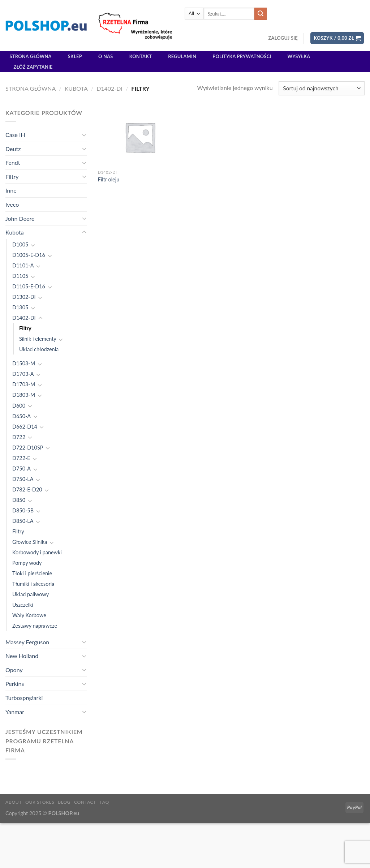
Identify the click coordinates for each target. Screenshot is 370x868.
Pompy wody (27, 563)
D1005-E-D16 (29, 255)
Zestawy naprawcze (35, 626)
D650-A (21, 416)
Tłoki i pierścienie (32, 573)
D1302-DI (24, 297)
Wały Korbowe (29, 615)
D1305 (20, 307)
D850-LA (23, 521)
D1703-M (24, 384)
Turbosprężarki (24, 698)
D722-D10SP (28, 448)
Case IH (15, 135)
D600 (19, 406)
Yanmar (15, 712)
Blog (64, 802)
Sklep (75, 56)
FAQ (104, 802)
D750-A (21, 469)
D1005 (20, 244)
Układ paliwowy (31, 594)
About (14, 802)
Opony (14, 670)
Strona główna (31, 56)
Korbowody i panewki (37, 552)
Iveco (12, 204)
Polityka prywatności (242, 56)
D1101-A (23, 265)
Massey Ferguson (27, 642)
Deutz (13, 149)
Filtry (12, 177)
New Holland (22, 656)
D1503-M (24, 363)
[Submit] (261, 14)
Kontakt (141, 56)
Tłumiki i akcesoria (33, 584)
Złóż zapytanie (33, 67)
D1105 (20, 276)
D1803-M (24, 395)
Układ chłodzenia (39, 349)
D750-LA (23, 479)
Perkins (15, 684)
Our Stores (40, 802)
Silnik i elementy (38, 339)
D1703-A (23, 374)
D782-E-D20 (27, 489)
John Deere (20, 218)
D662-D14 (25, 427)
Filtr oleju (109, 179)
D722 (19, 437)
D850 (19, 500)
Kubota (76, 88)
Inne (11, 190)
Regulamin (182, 56)
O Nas (106, 56)
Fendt (13, 162)
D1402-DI (109, 88)
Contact (85, 802)
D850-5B (23, 510)
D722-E (21, 458)
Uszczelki (23, 605)
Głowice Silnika (30, 542)
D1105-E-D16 (29, 286)
